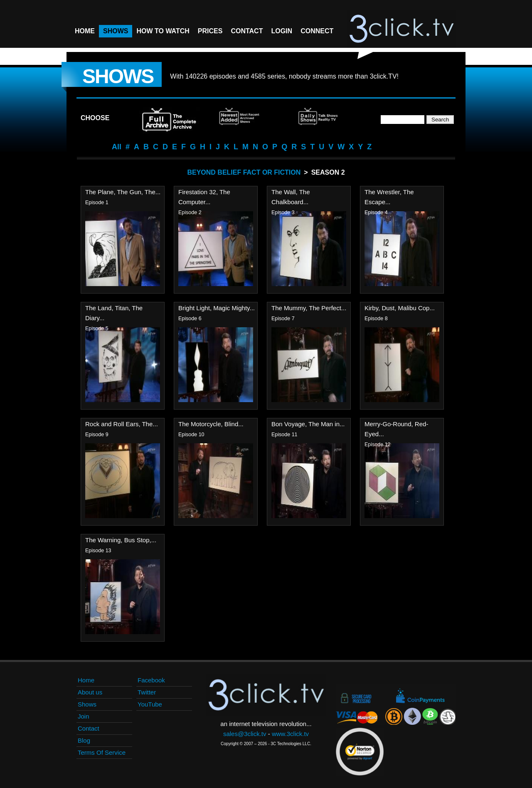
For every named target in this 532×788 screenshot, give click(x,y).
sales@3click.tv (245, 734)
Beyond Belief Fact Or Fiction (244, 172)
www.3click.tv (290, 734)
